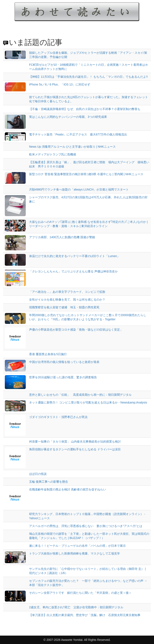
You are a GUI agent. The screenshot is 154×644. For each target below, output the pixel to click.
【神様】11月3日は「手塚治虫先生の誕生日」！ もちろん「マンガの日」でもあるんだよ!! (88, 77)
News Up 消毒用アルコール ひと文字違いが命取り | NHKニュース (72, 147)
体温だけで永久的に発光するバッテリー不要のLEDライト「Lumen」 (74, 256)
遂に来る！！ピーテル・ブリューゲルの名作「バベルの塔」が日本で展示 (77, 546)
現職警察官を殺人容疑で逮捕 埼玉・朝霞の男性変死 (64, 307)
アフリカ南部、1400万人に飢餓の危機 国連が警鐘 (62, 237)
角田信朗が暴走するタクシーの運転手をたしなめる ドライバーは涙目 (75, 449)
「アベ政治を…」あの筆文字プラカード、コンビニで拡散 (67, 292)
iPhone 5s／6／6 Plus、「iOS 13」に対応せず (60, 84)
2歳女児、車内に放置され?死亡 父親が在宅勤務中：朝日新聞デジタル (76, 607)
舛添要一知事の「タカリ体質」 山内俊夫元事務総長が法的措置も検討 (75, 442)
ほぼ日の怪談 (38, 474)
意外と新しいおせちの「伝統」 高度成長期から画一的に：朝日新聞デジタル (80, 395)
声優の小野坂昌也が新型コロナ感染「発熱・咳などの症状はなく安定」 (76, 330)
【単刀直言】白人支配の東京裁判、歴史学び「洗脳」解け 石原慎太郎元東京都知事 (85, 615)
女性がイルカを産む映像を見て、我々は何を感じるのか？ (67, 300)
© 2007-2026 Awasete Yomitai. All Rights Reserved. (77, 640)
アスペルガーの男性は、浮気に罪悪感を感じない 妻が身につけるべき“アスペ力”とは (86, 526)
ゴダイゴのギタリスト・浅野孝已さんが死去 (58, 417)
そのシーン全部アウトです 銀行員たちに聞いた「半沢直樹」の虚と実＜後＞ (80, 593)
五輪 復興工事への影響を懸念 (49, 482)
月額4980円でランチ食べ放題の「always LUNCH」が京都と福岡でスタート (79, 189)
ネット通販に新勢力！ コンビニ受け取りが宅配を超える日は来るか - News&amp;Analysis (88, 402)
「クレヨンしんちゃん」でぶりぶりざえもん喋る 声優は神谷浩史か (73, 271)
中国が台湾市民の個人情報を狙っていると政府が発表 (64, 362)
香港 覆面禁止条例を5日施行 (48, 354)
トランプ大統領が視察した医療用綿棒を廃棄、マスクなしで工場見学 (74, 553)
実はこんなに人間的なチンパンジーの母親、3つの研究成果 (68, 117)
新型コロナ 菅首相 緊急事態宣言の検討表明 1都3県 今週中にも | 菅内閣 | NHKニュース (86, 174)
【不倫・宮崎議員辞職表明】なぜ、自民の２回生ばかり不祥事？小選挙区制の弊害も (86, 109)
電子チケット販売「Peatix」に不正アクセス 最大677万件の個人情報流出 (78, 134)
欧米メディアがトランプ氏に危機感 (53, 154)
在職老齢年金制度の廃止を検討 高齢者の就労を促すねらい (68, 489)
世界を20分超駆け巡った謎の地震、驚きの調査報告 (63, 377)
